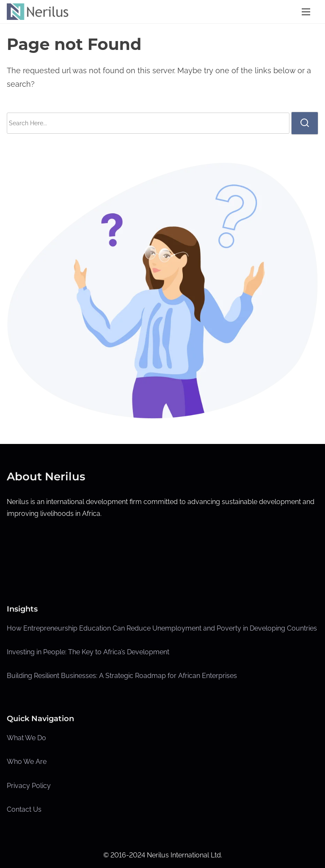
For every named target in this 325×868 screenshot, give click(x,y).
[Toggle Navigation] (306, 12)
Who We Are (27, 762)
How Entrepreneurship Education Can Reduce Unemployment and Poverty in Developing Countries (162, 628)
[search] (305, 123)
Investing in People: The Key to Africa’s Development (88, 652)
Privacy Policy (29, 786)
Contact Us (24, 809)
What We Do (26, 738)
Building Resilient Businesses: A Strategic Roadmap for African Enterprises (122, 676)
